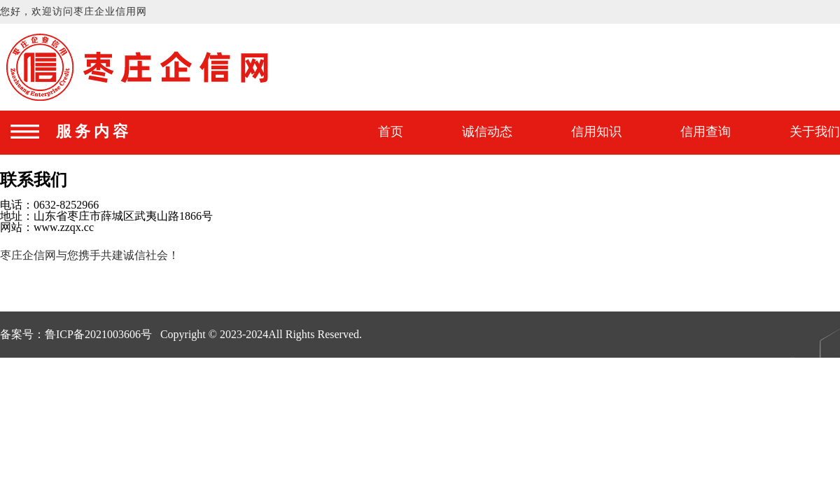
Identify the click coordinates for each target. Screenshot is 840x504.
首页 (391, 132)
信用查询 (706, 132)
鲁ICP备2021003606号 (98, 334)
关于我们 (815, 132)
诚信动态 (487, 132)
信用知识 (596, 132)
